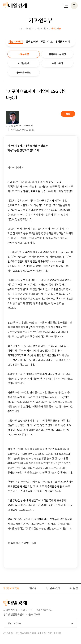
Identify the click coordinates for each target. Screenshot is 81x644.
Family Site (14, 623)
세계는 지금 (24, 54)
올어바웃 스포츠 (24, 72)
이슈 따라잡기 (16, 41)
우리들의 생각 (63, 41)
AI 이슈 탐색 (24, 63)
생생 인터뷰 (32, 41)
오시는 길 (73, 588)
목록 (68, 114)
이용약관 (33, 588)
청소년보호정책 (53, 588)
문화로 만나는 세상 (57, 54)
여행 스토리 (57, 63)
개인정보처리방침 (11, 588)
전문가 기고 (46, 41)
